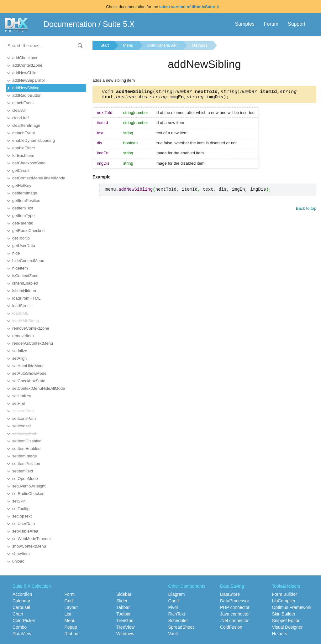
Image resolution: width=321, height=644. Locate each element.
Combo (20, 627)
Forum (271, 24)
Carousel (21, 607)
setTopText (22, 516)
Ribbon (71, 634)
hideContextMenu (28, 261)
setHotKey (22, 396)
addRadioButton (27, 95)
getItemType (24, 216)
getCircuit (21, 170)
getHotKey (22, 185)
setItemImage (25, 456)
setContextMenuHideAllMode (39, 388)
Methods (200, 45)
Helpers (280, 634)
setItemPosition (26, 464)
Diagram (177, 594)
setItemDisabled (27, 441)
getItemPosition (26, 201)
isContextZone (25, 276)
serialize (20, 351)
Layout (71, 607)
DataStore (230, 594)
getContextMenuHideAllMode (39, 178)
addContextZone (27, 65)
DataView (22, 634)
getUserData (24, 246)
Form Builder (285, 594)
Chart (18, 614)
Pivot (173, 607)
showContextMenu (29, 546)
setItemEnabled (26, 448)
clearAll (19, 110)
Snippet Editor (286, 621)
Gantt (174, 601)
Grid (69, 601)
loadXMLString (26, 321)
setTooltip (21, 509)
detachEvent (24, 133)
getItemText (23, 208)
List (68, 614)
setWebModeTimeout (32, 539)
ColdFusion (231, 627)
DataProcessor (235, 601)
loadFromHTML (26, 298)
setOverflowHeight (29, 486)
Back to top (306, 210)
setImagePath (25, 433)
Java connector (235, 614)
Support (297, 24)
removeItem (23, 336)
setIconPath (23, 411)
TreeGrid (125, 621)
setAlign (19, 358)
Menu (128, 45)
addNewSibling (26, 88)
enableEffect (24, 148)
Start (105, 45)
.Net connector (234, 621)
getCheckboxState (29, 163)
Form (70, 594)
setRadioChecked (28, 494)
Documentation (70, 24)
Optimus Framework (292, 607)
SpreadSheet (181, 627)
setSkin (19, 501)
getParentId (23, 223)
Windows (125, 634)
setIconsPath (24, 418)
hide (16, 253)
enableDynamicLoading (34, 140)
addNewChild (24, 73)
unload (18, 561)
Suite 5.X (119, 24)
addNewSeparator (29, 80)
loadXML (20, 313)
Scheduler (178, 621)
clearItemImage (26, 125)
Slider (122, 601)
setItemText (23, 471)
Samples (245, 24)
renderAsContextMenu (33, 343)
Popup (71, 627)
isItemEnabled (25, 283)
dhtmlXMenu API (163, 45)
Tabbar (123, 607)
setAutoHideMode (28, 366)
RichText (177, 614)
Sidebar (124, 594)
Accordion (22, 594)
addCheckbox (25, 58)
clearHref (21, 118)
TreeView (125, 627)
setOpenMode (25, 479)
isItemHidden (24, 291)
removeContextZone (31, 328)
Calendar (21, 601)
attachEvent (23, 103)
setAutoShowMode (29, 373)
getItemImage (25, 193)
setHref (19, 403)
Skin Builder (284, 614)
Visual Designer (287, 627)
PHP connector (235, 607)
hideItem (20, 268)
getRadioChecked (28, 231)
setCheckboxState (29, 381)
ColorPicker (24, 621)
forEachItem (23, 155)
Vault (173, 634)
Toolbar (124, 614)
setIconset (21, 426)
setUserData (24, 524)
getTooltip (21, 238)
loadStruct (21, 306)
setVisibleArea (25, 531)
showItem (21, 554)
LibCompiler (284, 601)
